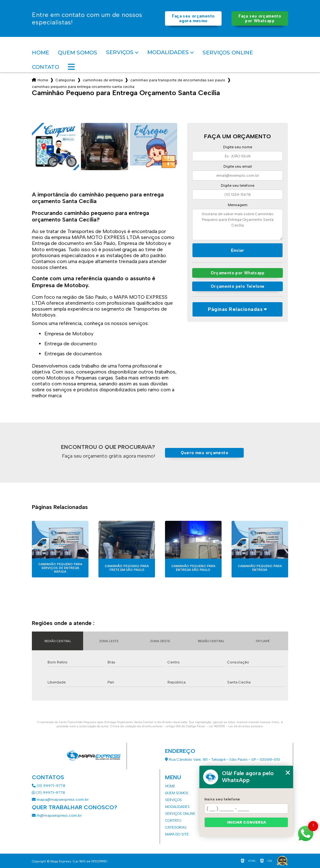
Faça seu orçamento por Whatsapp (260, 18)
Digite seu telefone (238, 185)
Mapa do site (177, 834)
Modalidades (168, 52)
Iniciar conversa (246, 822)
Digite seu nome (238, 147)
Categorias (65, 80)
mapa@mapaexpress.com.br (61, 799)
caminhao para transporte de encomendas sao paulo (178, 80)
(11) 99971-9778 (49, 786)
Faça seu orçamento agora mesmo (193, 18)
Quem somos (77, 53)
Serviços (120, 52)
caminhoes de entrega (103, 80)
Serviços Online (228, 53)
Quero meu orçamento (204, 453)
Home (40, 53)
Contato (45, 67)
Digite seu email (238, 166)
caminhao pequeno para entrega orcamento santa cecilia (83, 87)
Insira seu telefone (222, 799)
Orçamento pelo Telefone (238, 286)
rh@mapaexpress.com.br (57, 815)
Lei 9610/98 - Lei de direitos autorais (236, 726)
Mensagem (238, 205)
